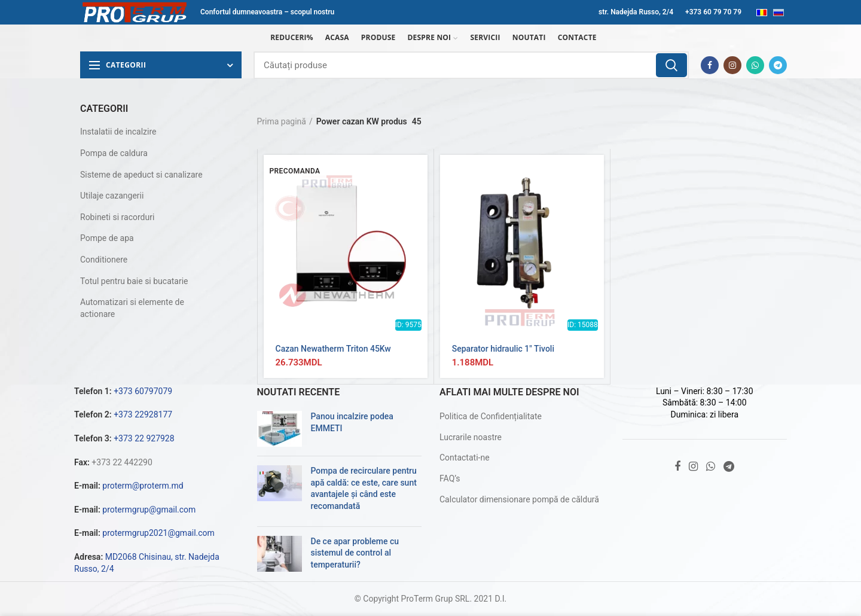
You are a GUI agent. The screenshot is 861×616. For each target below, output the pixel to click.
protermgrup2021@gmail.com (158, 533)
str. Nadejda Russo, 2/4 (636, 12)
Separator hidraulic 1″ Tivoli (503, 349)
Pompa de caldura (114, 153)
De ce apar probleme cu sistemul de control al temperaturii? (355, 553)
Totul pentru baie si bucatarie (134, 281)
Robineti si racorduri (117, 217)
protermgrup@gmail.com (149, 510)
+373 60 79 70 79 (713, 12)
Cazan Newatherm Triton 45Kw (333, 349)
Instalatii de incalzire (118, 132)
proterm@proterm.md (143, 486)
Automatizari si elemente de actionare (132, 308)
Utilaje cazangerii (112, 196)
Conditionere (104, 260)
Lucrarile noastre (471, 437)
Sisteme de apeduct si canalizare (141, 175)
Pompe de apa (107, 238)
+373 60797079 (143, 391)
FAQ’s (450, 478)
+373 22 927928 (144, 438)
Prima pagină (282, 121)
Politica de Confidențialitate (491, 416)
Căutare (671, 65)
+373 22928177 (143, 414)
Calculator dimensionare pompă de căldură (519, 499)
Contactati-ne (465, 458)
